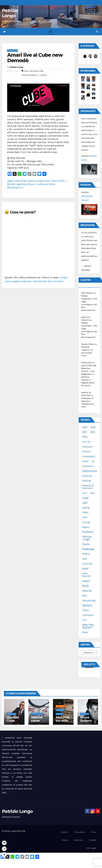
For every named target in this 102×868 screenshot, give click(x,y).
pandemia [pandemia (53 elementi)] (88, 532)
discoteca (34, 71)
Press (94, 832)
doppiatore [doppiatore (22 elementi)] (88, 466)
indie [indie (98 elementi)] (85, 498)
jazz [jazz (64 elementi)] (85, 503)
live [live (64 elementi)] (85, 517)
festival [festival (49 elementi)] (87, 481)
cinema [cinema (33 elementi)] (86, 452)
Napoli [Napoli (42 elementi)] (86, 527)
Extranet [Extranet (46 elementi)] (87, 476)
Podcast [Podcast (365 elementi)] (88, 549)
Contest (64, 832)
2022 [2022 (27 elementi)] (93, 432)
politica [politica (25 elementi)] (86, 554)
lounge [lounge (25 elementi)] (86, 522)
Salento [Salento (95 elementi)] (87, 591)
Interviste (60, 710)
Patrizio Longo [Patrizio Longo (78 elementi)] (87, 538)
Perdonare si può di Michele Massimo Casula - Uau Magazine (89, 368)
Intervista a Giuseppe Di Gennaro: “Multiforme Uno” (88, 401)
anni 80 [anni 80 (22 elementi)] (86, 442)
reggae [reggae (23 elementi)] (86, 581)
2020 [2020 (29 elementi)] (93, 427)
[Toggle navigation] (50, 32)
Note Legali (91, 848)
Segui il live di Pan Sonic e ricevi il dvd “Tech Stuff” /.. (37, 181)
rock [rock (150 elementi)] (85, 586)
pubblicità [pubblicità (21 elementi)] (87, 564)
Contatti (93, 840)
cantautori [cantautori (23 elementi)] (88, 447)
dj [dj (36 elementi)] (93, 461)
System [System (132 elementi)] (87, 605)
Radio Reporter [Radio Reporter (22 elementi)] (87, 575)
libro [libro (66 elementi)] (85, 512)
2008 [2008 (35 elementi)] (85, 427)
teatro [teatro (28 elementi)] (85, 610)
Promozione (12, 50)
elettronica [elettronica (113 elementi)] (89, 471)
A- (4, 855)
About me (78, 840)
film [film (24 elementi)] (85, 493)
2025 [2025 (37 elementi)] (85, 437)
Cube (26, 71)
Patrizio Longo (10, 13)
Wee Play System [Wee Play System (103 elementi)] (88, 626)
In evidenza (60, 706)
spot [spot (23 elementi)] (85, 596)
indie (41, 71)
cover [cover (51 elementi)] (85, 461)
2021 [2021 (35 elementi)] (85, 432)
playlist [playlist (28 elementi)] (86, 544)
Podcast (60, 714)
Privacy (64, 840)
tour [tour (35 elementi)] (85, 620)
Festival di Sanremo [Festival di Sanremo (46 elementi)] (88, 487)
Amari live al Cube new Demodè (35, 58)
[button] (97, 32)
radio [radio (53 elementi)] (85, 569)
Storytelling (37, 714)
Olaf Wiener (87, 293)
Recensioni (11, 714)
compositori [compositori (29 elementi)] (89, 456)
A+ (4, 843)
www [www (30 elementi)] (85, 632)
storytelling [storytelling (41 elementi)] (89, 600)
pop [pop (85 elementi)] (85, 559)
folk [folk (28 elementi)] (92, 493)
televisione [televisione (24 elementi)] (88, 615)
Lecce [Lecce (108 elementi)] (86, 508)
